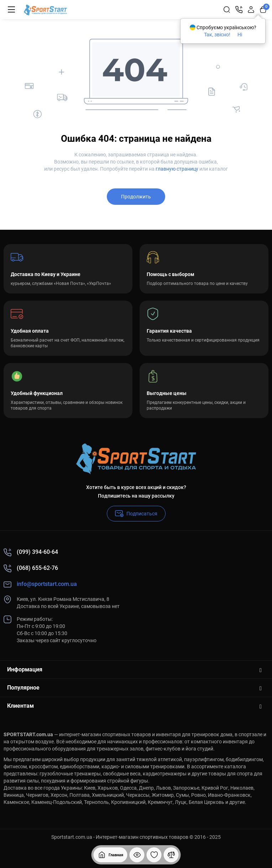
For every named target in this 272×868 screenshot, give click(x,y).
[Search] (227, 10)
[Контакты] (239, 10)
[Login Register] (251, 10)
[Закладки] (154, 855)
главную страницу (177, 169)
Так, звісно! (217, 35)
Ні (240, 35)
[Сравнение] (171, 855)
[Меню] (11, 10)
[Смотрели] (137, 855)
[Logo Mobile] (45, 10)
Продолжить (136, 197)
